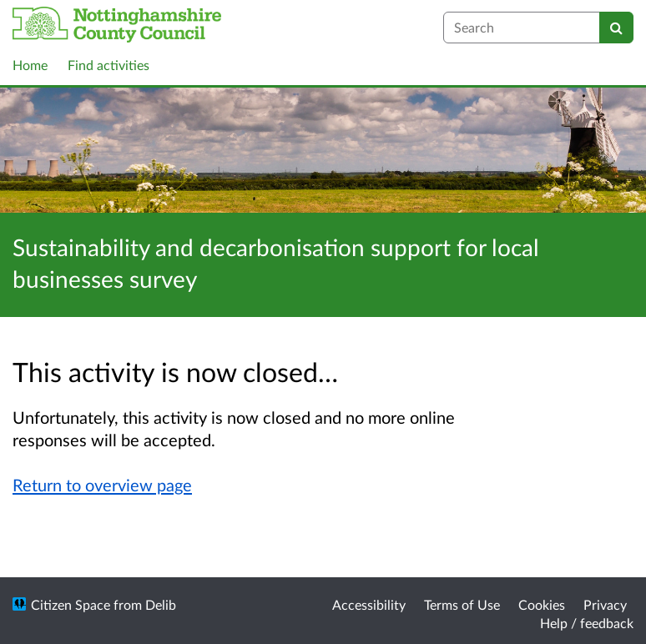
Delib (161, 604)
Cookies (542, 604)
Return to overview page (102, 485)
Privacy (605, 604)
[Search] (616, 28)
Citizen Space (71, 604)
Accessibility (369, 604)
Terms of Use (462, 604)
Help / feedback (587, 623)
